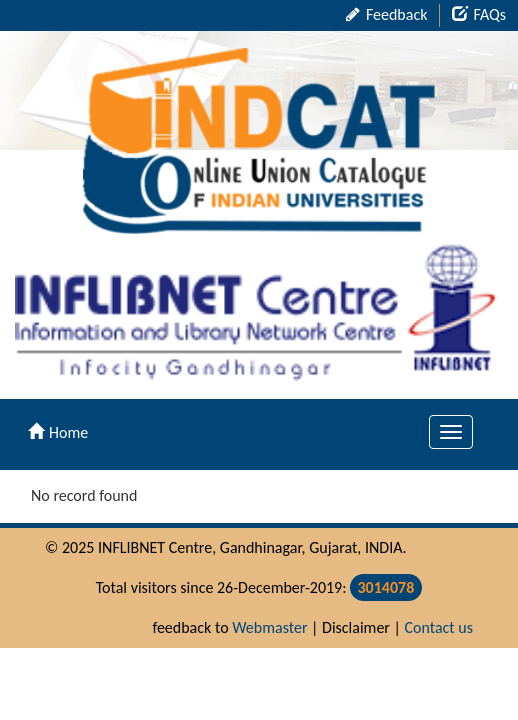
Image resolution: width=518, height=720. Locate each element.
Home (58, 432)
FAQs (479, 14)
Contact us (439, 627)
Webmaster (269, 627)
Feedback (386, 14)
